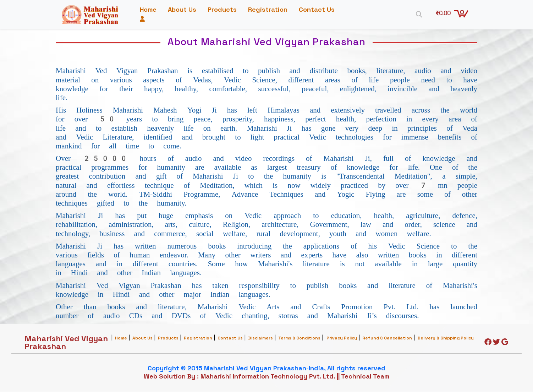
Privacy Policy (342, 339)
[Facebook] (488, 343)
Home (151, 10)
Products (225, 10)
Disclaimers (260, 339)
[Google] (505, 343)
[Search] (417, 14)
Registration (271, 10)
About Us (185, 10)
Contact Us (161, 19)
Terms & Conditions (299, 339)
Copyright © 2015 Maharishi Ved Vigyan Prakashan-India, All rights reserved (266, 368)
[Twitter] (496, 343)
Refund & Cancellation (387, 339)
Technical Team (365, 377)
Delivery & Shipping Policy (446, 339)
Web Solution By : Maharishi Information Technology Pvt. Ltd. (239, 377)
